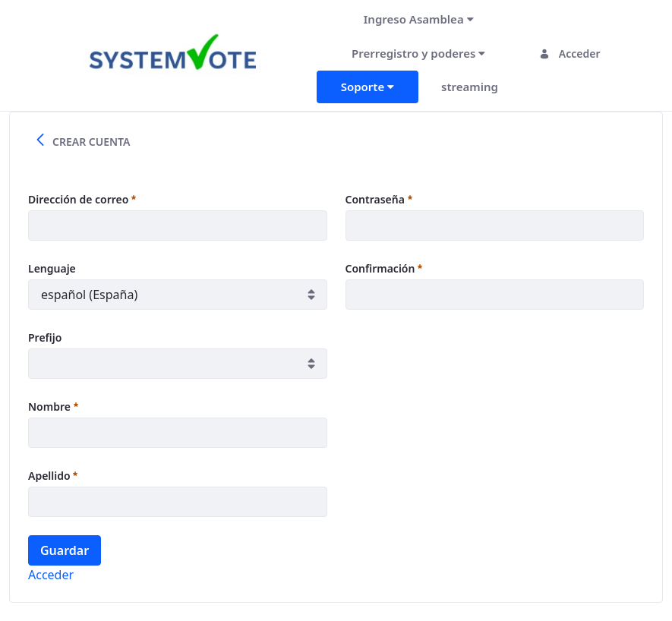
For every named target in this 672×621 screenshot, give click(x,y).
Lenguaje (52, 268)
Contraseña (379, 199)
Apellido (53, 476)
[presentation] (461, 358)
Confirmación (384, 268)
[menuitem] (419, 19)
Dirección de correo (82, 199)
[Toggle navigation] (297, 54)
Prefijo (45, 337)
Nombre (53, 407)
